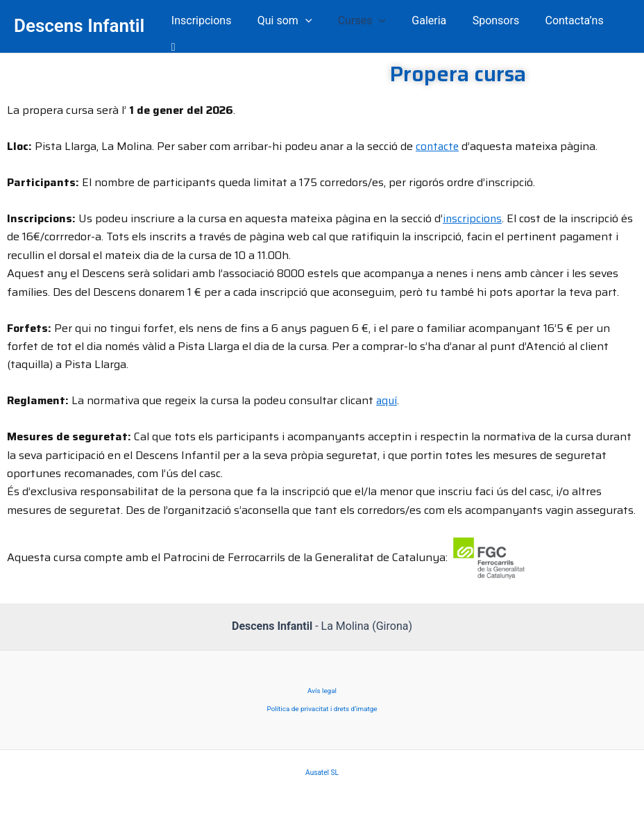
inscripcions (473, 209)
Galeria (425, 22)
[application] (310, 22)
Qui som (288, 22)
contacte (438, 137)
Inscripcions (209, 22)
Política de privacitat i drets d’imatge (322, 700)
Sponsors (489, 22)
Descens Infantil (79, 22)
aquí (387, 391)
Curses (362, 22)
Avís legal (322, 682)
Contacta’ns (563, 22)
